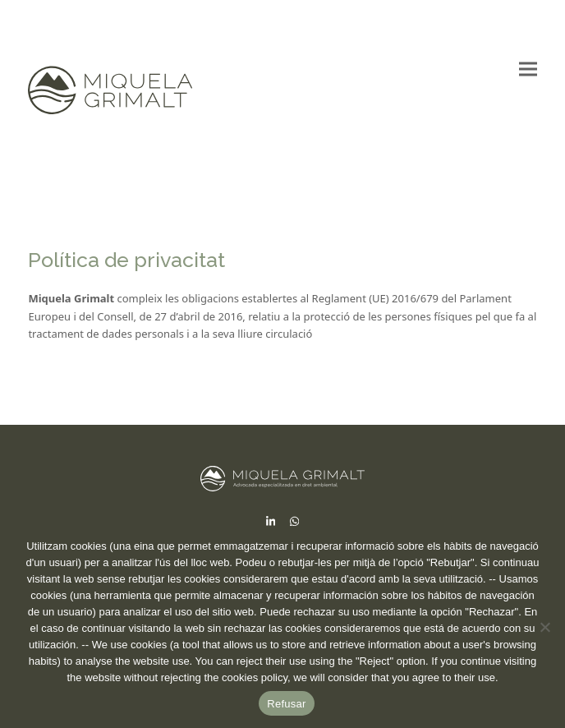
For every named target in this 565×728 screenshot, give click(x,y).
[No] (544, 627)
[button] (528, 69)
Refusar (286, 704)
